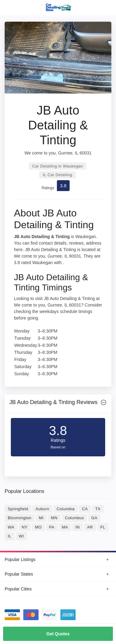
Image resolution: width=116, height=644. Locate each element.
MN (54, 518)
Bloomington (20, 518)
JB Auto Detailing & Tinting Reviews (53, 402)
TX (98, 509)
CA (85, 509)
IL (10, 536)
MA (65, 527)
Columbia (66, 509)
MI (41, 518)
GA (94, 518)
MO (38, 527)
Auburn (42, 509)
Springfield (18, 509)
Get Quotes (58, 634)
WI (21, 536)
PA (52, 527)
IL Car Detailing (58, 175)
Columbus (75, 518)
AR (90, 527)
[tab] (58, 404)
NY (25, 527)
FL (103, 527)
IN (78, 527)
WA (11, 527)
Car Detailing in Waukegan (58, 166)
